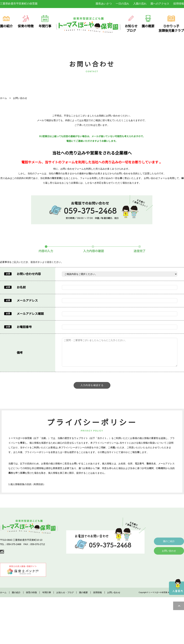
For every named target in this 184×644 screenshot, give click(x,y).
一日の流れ (122, 4)
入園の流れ (140, 4)
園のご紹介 (169, 556)
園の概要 (83, 607)
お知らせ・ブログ (65, 607)
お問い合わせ (169, 565)
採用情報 (179, 4)
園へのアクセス (160, 4)
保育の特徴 (31, 607)
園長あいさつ (104, 4)
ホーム (3, 607)
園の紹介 (16, 607)
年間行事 (47, 607)
